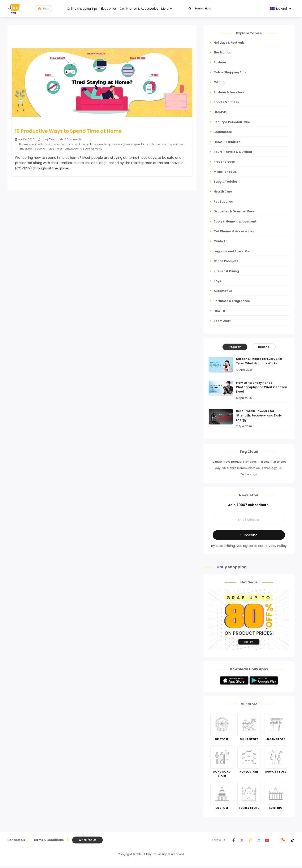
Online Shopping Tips (82, 9)
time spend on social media (71, 144)
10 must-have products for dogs (234, 462)
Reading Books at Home (87, 149)
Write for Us (87, 840)
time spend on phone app (107, 144)
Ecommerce (223, 132)
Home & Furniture (227, 142)
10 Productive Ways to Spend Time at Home (68, 131)
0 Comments (71, 139)
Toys (217, 281)
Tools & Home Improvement (235, 221)
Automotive (223, 291)
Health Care (223, 191)
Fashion (220, 62)
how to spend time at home (142, 144)
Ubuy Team (49, 139)
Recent (264, 347)
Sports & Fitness (226, 102)
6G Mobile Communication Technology (250, 468)
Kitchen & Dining (226, 271)
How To (219, 311)
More (165, 9)
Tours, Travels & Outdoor (233, 152)
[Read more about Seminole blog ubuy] (14, 9)
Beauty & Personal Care (232, 122)
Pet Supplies (223, 202)
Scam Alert (222, 321)
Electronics (109, 9)
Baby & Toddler (225, 182)
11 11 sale (264, 462)
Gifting (219, 82)
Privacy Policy (276, 546)
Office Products (226, 261)
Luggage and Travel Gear (233, 251)
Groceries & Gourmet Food (234, 211)
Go (190, 9)
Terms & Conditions (49, 840)
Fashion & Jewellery (229, 92)
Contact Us (16, 840)
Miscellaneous (225, 172)
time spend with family (37, 144)
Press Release (224, 162)
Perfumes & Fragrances (232, 301)
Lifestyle (220, 112)
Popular (235, 347)
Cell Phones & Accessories (139, 9)
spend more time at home (54, 149)
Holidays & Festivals (229, 43)
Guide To (221, 241)
